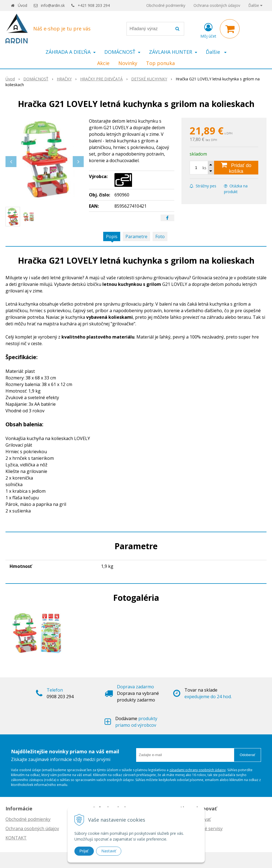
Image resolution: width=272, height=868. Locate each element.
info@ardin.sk (53, 5)
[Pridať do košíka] (236, 168)
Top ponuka (160, 63)
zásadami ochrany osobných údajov (197, 770)
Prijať (84, 851)
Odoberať (247, 755)
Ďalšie (255, 5)
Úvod (23, 5)
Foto (160, 236)
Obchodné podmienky (166, 5)
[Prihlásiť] (208, 30)
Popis (112, 236)
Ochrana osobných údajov (217, 5)
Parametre (136, 236)
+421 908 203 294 (94, 5)
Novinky (128, 63)
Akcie (103, 63)
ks (204, 168)
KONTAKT (16, 838)
